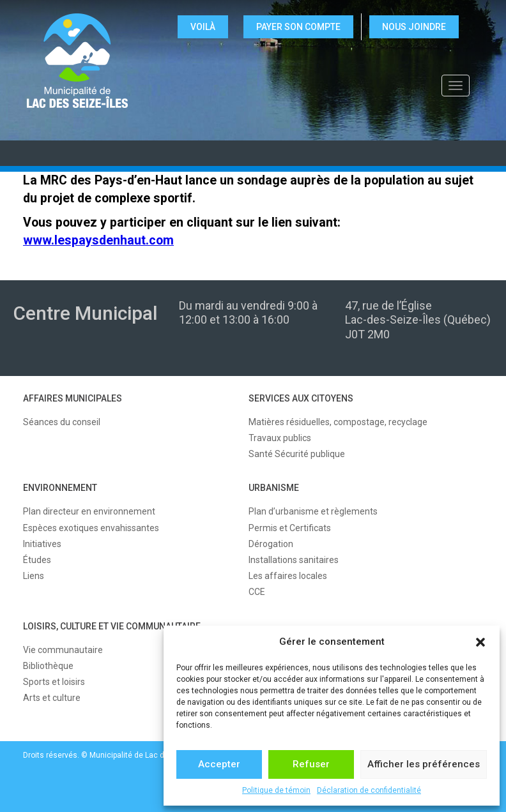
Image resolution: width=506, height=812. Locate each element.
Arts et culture (52, 698)
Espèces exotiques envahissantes (91, 528)
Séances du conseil (62, 422)
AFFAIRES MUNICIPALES (73, 398)
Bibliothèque (48, 666)
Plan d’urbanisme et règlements (313, 511)
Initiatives (42, 544)
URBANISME (274, 488)
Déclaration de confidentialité (369, 790)
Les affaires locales (288, 576)
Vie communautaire (63, 650)
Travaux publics (280, 438)
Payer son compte (298, 27)
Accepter (219, 764)
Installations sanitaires (294, 560)
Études (37, 560)
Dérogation (271, 544)
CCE (257, 592)
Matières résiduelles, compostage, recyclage (338, 422)
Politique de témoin (276, 790)
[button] (480, 642)
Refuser (311, 764)
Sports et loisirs (54, 682)
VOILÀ (203, 27)
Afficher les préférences (424, 764)
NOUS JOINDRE (414, 27)
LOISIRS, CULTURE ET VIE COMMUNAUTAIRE (112, 626)
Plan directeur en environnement (89, 511)
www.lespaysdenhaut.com (98, 240)
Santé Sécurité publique (297, 454)
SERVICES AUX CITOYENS (301, 398)
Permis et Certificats (290, 528)
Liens (34, 576)
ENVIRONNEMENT (60, 488)
